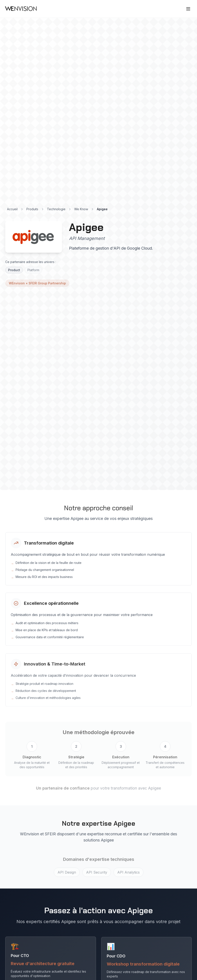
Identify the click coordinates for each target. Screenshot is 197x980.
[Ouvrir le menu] (189, 9)
